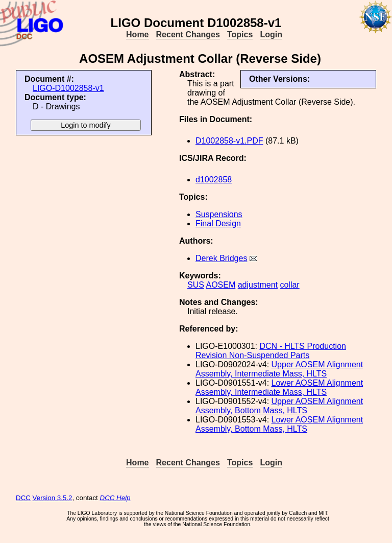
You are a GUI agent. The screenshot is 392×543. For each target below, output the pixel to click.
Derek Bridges (221, 258)
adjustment (258, 285)
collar (289, 285)
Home (137, 34)
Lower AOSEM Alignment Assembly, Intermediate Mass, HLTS (279, 387)
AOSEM (220, 285)
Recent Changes (188, 34)
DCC (23, 498)
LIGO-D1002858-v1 (68, 88)
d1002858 (214, 180)
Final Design (218, 223)
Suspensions (219, 214)
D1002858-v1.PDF (229, 141)
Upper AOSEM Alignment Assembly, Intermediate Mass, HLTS (279, 369)
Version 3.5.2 (53, 498)
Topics (240, 34)
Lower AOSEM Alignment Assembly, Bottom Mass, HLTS (279, 424)
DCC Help (115, 498)
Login (271, 34)
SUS (196, 285)
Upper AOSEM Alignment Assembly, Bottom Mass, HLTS (279, 406)
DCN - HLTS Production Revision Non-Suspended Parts (271, 351)
